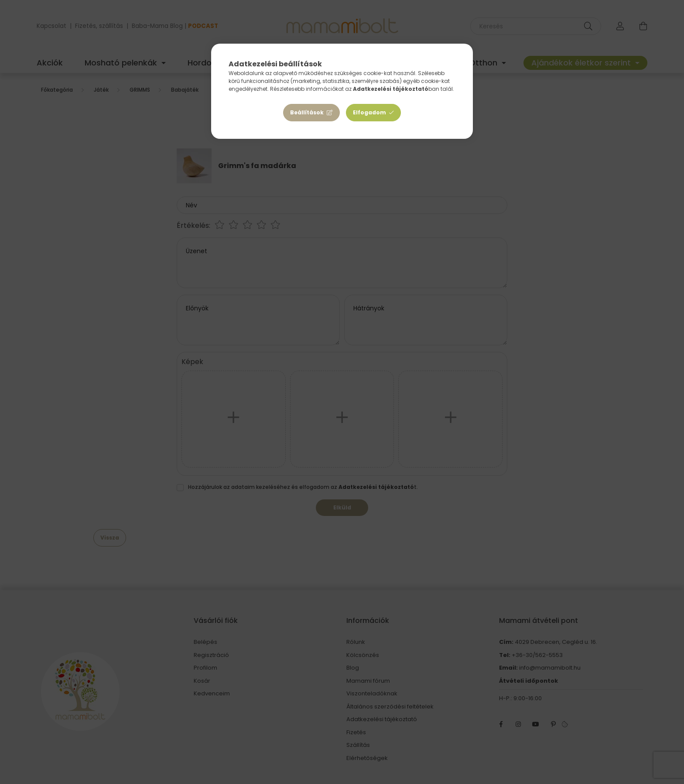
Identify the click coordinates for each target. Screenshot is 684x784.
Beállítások (307, 112)
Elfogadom (369, 112)
